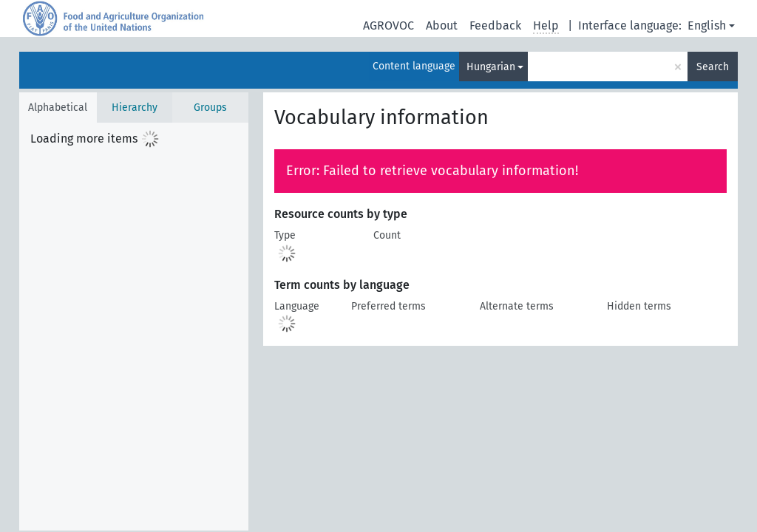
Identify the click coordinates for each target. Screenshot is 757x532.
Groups (210, 108)
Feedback (495, 25)
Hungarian (491, 67)
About (442, 25)
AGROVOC (388, 25)
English (707, 25)
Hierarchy (135, 108)
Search (713, 67)
